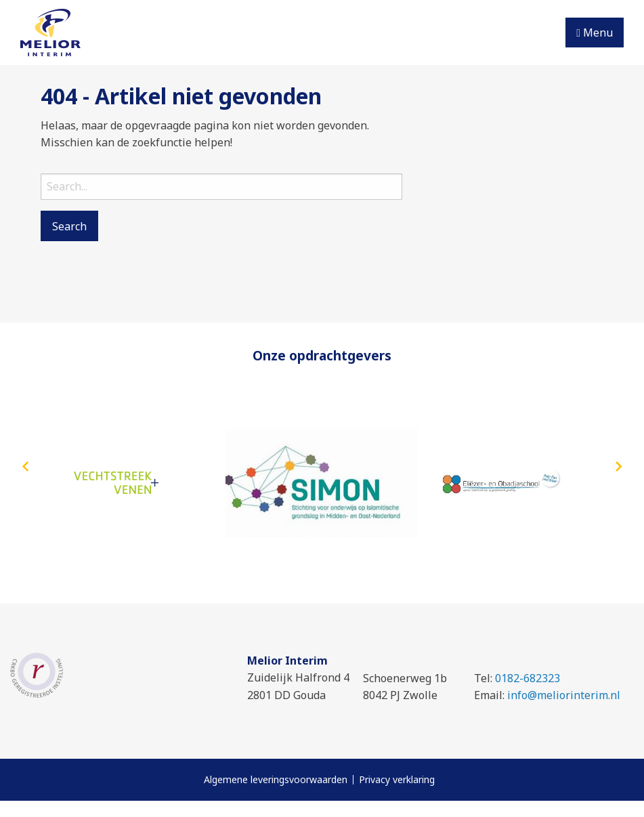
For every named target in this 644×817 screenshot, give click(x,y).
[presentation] (25, 467)
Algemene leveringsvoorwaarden (276, 780)
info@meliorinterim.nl (564, 695)
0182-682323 (528, 678)
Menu (595, 33)
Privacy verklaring (397, 780)
